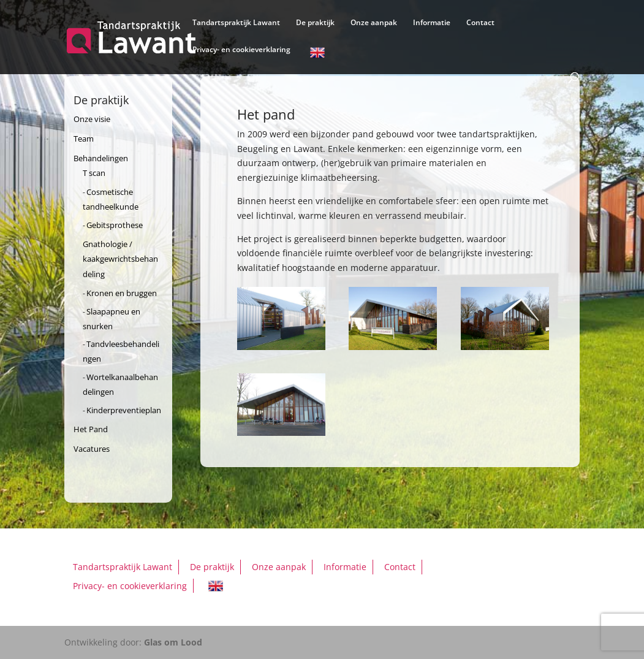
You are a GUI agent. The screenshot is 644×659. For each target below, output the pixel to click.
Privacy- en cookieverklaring (241, 50)
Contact (480, 23)
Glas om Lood (173, 642)
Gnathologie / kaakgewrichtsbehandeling (120, 259)
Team (84, 139)
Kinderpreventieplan (124, 410)
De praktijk (315, 23)
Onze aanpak (374, 23)
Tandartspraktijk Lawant (236, 23)
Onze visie (92, 119)
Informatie (432, 23)
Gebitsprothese (115, 225)
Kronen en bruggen (122, 293)
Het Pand (91, 429)
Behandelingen (101, 158)
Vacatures (92, 449)
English (317, 55)
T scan (94, 173)
